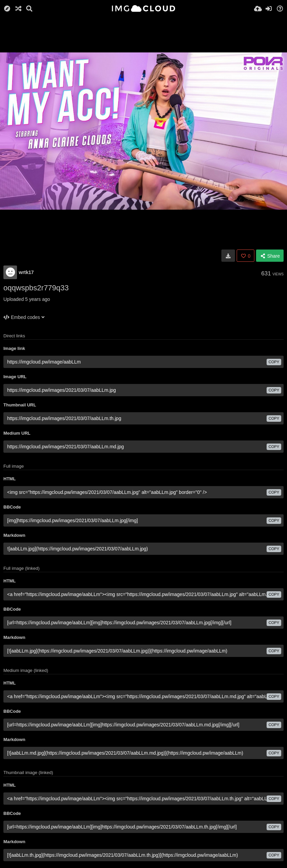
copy (274, 362)
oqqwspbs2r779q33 (36, 288)
